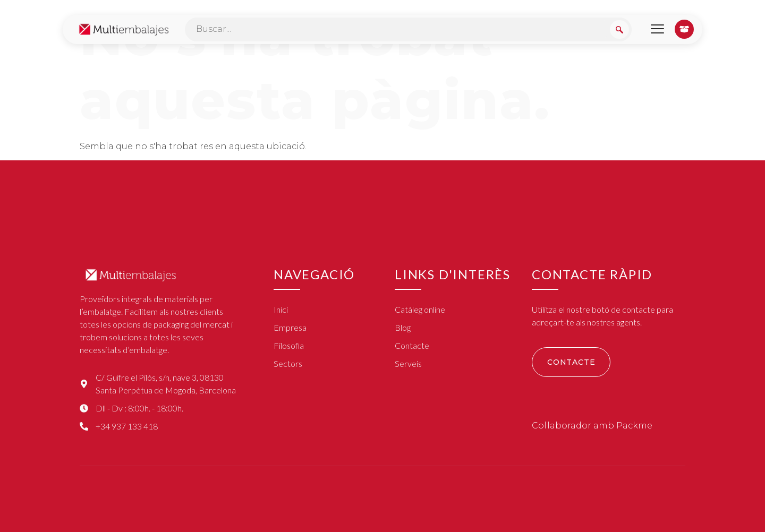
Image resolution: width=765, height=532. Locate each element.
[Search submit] (619, 29)
